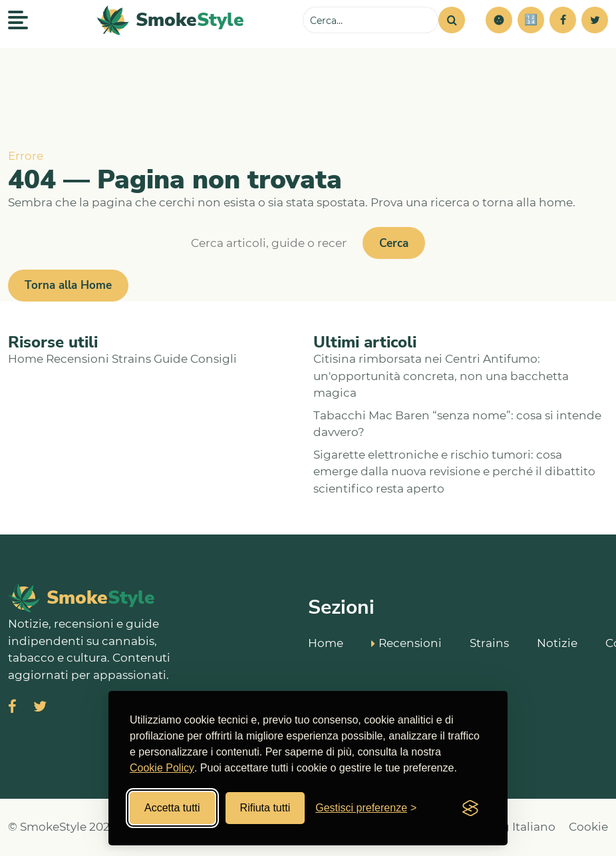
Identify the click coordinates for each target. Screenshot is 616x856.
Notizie (557, 642)
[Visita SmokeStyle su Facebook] (12, 708)
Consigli (214, 359)
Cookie (588, 827)
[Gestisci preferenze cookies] (366, 808)
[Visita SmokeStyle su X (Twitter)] (40, 708)
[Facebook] (563, 20)
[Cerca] (452, 20)
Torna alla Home (68, 285)
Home (26, 359)
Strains (131, 359)
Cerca (394, 243)
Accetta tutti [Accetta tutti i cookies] (172, 808)
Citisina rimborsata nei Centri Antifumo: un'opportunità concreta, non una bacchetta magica (441, 376)
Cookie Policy (162, 768)
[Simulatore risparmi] (531, 20)
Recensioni (77, 359)
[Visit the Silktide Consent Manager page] (470, 808)
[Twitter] (595, 20)
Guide (171, 359)
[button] (499, 20)
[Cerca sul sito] (371, 20)
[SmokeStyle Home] (171, 20)
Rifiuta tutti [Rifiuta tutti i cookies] (265, 808)
